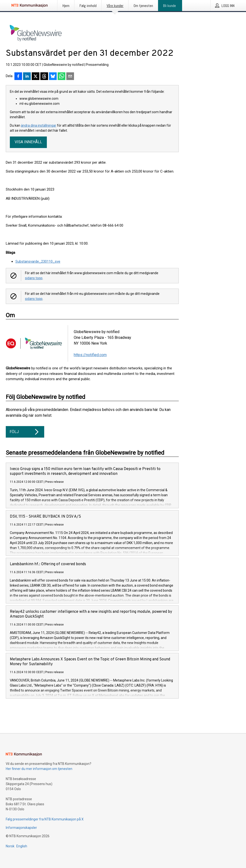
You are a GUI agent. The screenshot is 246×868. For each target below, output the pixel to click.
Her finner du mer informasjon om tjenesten (39, 769)
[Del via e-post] (70, 77)
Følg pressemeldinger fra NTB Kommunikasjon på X (45, 819)
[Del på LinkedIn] (27, 77)
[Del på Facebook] (18, 77)
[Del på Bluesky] (53, 77)
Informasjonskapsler (21, 828)
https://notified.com (90, 355)
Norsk (10, 846)
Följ (25, 432)
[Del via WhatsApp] (61, 77)
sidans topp (34, 278)
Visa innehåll (28, 142)
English (22, 846)
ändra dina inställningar (39, 125)
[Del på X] (36, 77)
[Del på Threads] (44, 77)
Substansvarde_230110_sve (38, 261)
